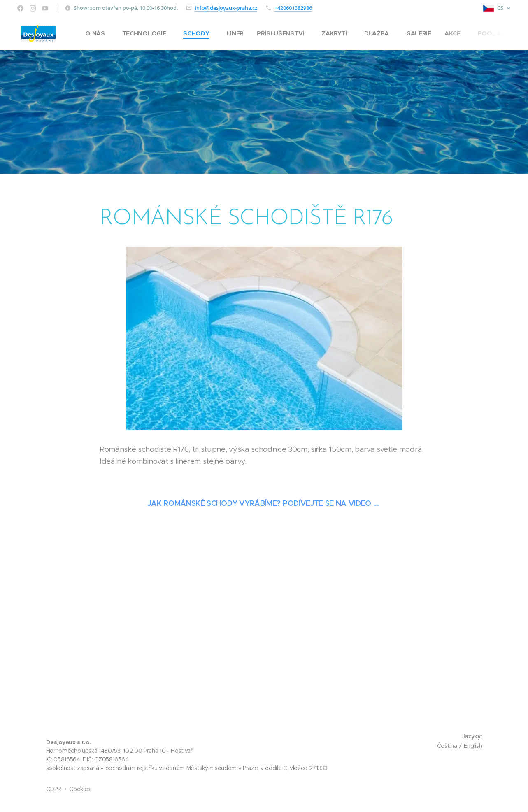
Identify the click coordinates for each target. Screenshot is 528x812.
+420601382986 (293, 8)
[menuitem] (99, 33)
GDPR (54, 789)
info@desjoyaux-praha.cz (226, 8)
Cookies (80, 789)
